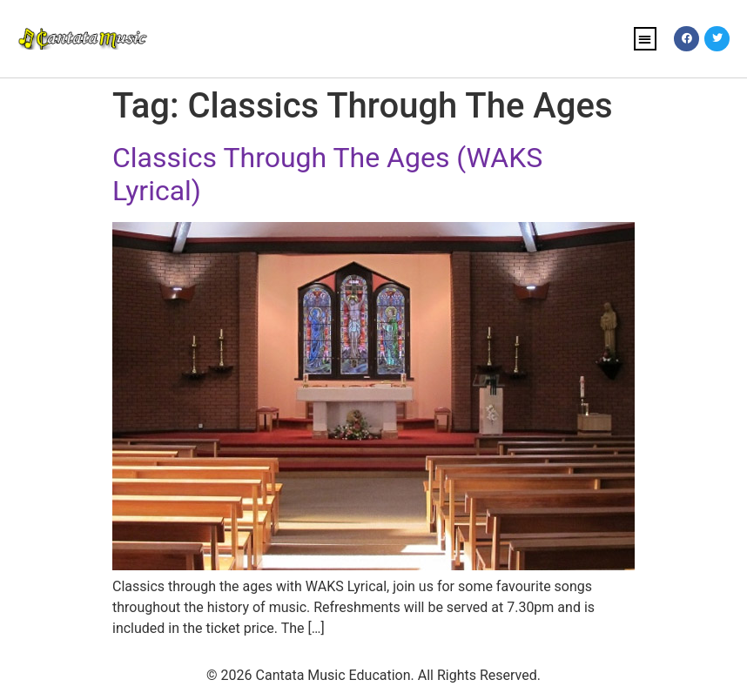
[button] (646, 39)
